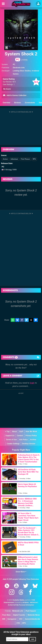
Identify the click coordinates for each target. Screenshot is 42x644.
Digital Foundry (19, 615)
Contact (20, 436)
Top (7, 432)
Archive (33, 440)
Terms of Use (11, 440)
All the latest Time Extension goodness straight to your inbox (21, 633)
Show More (21, 572)
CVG (18, 623)
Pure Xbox (6, 615)
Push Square (31, 611)
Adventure (14, 159)
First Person (25, 159)
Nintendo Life (18, 611)
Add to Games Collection (15, 96)
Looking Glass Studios (22, 71)
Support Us (10, 436)
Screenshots (30, 103)
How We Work (31, 432)
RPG (34, 159)
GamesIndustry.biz (33, 619)
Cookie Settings (13, 444)
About (14, 432)
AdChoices (34, 603)
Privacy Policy (31, 436)
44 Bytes (26, 603)
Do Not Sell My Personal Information (21, 605)
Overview (7, 103)
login (32, 383)
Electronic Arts (19, 68)
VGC (21, 619)
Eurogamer (12, 619)
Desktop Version (29, 444)
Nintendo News (34, 615)
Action (5, 159)
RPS (24, 623)
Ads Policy (23, 440)
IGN (4, 619)
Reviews (18, 103)
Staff (21, 432)
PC (14, 64)
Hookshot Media (18, 600)
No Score (7, 89)
